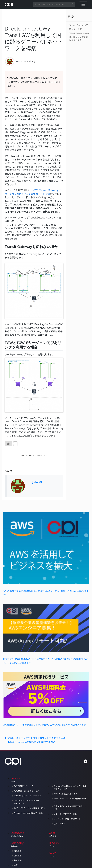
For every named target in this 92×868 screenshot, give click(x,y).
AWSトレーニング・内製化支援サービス (70, 800)
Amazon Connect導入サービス (28, 813)
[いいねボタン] (8, 444)
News (68, 855)
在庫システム (59, 824)
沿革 (16, 865)
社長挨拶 (18, 851)
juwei (18, 62)
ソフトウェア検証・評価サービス (68, 819)
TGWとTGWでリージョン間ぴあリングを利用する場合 (79, 37)
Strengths (30, 834)
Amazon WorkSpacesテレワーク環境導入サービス (70, 788)
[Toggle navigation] (83, 4)
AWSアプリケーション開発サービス (29, 808)
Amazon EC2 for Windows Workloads (27, 802)
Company (30, 844)
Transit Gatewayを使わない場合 (79, 27)
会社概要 (18, 860)
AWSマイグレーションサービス (27, 796)
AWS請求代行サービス (24, 786)
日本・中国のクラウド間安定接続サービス (70, 808)
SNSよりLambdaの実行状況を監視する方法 (30, 742)
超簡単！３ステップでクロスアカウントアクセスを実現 (35, 738)
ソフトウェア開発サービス (65, 814)
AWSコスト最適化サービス (65, 794)
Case (68, 834)
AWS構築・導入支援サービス (26, 791)
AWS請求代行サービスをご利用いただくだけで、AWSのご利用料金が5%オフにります (44, 725)
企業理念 (18, 856)
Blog (68, 844)
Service (49, 780)
